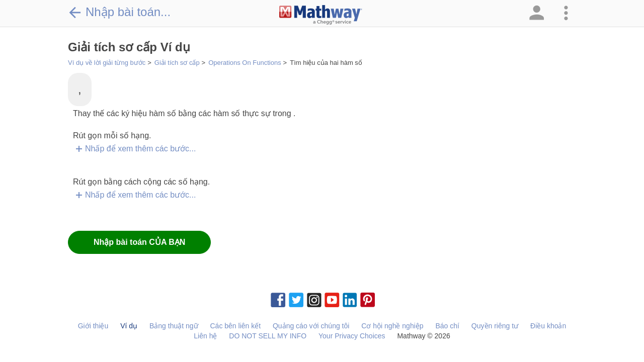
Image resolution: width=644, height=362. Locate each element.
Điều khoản (548, 326)
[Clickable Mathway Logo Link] (321, 15)
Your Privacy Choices (352, 336)
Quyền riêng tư (495, 326)
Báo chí (447, 326)
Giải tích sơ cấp (177, 63)
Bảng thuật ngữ (174, 326)
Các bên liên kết (235, 326)
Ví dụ (129, 326)
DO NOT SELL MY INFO (268, 336)
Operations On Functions (245, 63)
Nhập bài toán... (119, 12)
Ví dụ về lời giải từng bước (107, 63)
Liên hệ (205, 336)
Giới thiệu (93, 326)
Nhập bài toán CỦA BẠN (139, 242)
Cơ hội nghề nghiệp (392, 326)
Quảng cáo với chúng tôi (311, 326)
